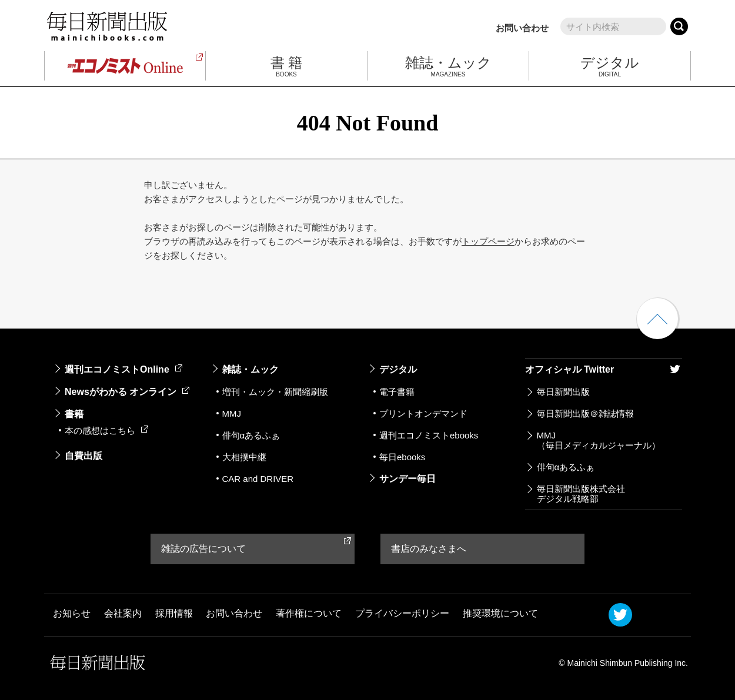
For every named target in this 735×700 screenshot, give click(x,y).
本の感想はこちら (106, 431)
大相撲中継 (244, 457)
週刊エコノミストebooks (429, 435)
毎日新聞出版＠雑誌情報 (585, 413)
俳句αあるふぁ (251, 435)
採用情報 (174, 614)
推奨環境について (500, 614)
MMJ (232, 413)
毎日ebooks (402, 457)
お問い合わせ (522, 28)
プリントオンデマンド (423, 413)
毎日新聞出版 (563, 392)
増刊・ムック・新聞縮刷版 (275, 392)
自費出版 (83, 456)
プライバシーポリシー (402, 614)
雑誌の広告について (203, 549)
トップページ (488, 241)
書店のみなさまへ (429, 549)
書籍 (74, 414)
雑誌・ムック (250, 369)
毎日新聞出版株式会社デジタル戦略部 (581, 494)
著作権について (309, 614)
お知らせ (72, 614)
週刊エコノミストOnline (123, 369)
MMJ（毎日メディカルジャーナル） (599, 440)
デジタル (398, 369)
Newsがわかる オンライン (127, 392)
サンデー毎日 (407, 479)
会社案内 (123, 614)
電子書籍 (397, 392)
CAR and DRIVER (258, 479)
